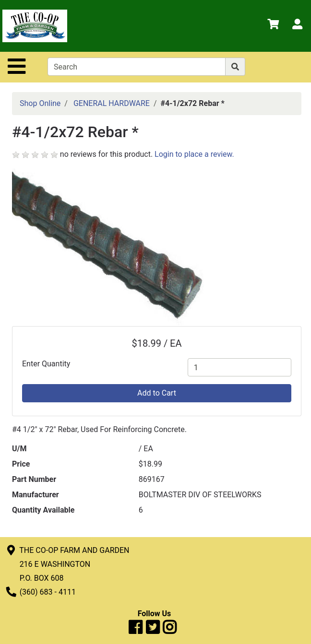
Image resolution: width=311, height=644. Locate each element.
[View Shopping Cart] (273, 26)
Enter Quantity (46, 364)
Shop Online (40, 103)
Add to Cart (157, 393)
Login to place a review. (194, 154)
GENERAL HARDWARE (112, 103)
